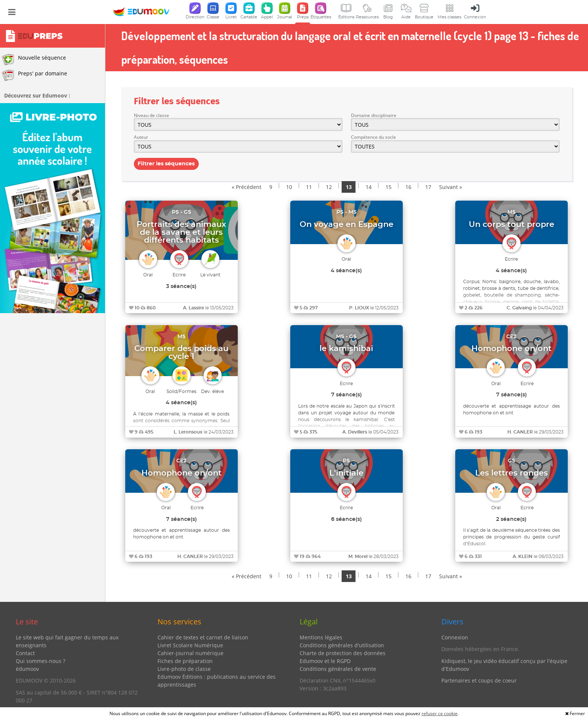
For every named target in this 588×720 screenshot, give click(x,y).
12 (329, 187)
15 (388, 187)
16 (408, 187)
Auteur (141, 137)
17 (428, 187)
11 (309, 187)
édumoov (27, 669)
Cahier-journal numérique (190, 653)
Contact (25, 653)
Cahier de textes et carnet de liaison (203, 637)
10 (289, 187)
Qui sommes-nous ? (40, 661)
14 (369, 187)
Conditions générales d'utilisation (342, 645)
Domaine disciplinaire (374, 115)
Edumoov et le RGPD (325, 661)
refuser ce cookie (439, 713)
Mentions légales (321, 637)
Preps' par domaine (34, 75)
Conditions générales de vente (338, 669)
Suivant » (451, 187)
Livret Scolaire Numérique (190, 645)
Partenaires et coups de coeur (479, 680)
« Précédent (247, 187)
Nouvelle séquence (34, 60)
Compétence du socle (373, 137)
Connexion (455, 637)
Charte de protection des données (343, 653)
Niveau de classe (151, 115)
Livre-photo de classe (184, 669)
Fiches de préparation (185, 661)
